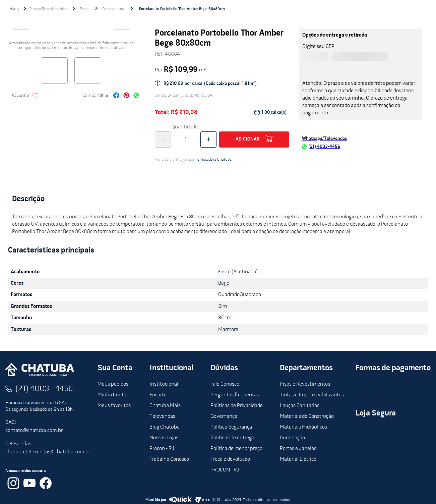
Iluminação (292, 438)
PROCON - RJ (225, 470)
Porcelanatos (113, 9)
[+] (208, 139)
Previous (21, 32)
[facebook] (116, 96)
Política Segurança (231, 427)
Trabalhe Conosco (169, 459)
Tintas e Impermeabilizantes (312, 395)
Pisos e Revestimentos (48, 9)
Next (121, 32)
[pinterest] (126, 96)
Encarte (158, 395)
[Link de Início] (14, 9)
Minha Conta (112, 395)
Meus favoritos (114, 406)
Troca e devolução (230, 459)
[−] (163, 139)
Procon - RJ (162, 449)
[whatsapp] (136, 96)
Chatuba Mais (165, 406)
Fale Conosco (225, 384)
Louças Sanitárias (300, 406)
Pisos (84, 9)
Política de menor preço (236, 449)
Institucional (164, 384)
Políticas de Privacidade (237, 406)
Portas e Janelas (298, 449)
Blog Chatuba (165, 427)
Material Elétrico (298, 459)
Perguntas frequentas (235, 395)
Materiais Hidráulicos (303, 427)
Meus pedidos (113, 384)
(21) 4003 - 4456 (44, 389)
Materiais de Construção (307, 416)
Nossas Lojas (164, 438)
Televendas (162, 416)
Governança (224, 416)
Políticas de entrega (232, 438)
